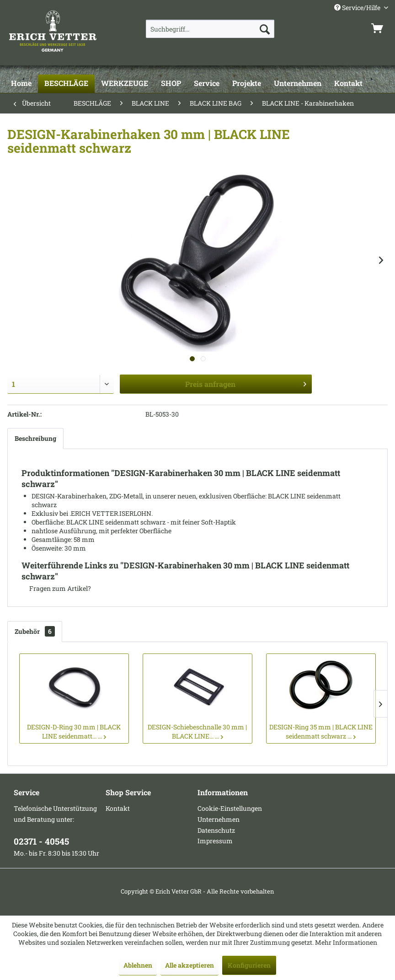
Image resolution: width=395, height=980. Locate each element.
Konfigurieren (249, 965)
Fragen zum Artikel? (56, 588)
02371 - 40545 (41, 841)
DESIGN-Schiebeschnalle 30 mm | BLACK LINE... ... (197, 731)
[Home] (21, 84)
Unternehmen (219, 819)
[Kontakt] (348, 84)
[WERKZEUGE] (125, 84)
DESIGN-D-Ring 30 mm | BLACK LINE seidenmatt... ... (74, 731)
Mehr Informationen (346, 942)
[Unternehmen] (298, 84)
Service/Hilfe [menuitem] (358, 8)
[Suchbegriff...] (210, 29)
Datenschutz (216, 830)
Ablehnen (138, 965)
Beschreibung (35, 438)
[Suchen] (265, 29)
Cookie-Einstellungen (230, 808)
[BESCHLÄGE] (66, 84)
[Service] (207, 84)
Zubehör (35, 631)
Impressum (215, 841)
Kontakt (118, 808)
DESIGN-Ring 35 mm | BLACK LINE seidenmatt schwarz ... (321, 731)
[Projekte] (247, 84)
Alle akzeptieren (189, 965)
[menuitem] (210, 29)
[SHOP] (171, 84)
